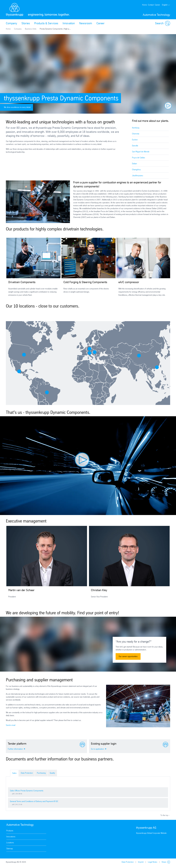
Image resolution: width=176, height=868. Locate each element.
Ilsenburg (136, 128)
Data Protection (27, 773)
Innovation (69, 23)
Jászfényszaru (137, 176)
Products (10, 831)
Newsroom (86, 23)
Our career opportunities (128, 656)
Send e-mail (11, 725)
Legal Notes (153, 862)
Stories (26, 23)
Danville (135, 146)
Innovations (11, 837)
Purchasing (41, 773)
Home (145, 5)
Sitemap (10, 849)
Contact (151, 5)
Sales (14, 773)
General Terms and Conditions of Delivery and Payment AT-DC (34, 801)
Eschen (135, 140)
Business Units (31, 29)
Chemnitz (136, 134)
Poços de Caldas (138, 158)
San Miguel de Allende (141, 152)
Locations (10, 843)
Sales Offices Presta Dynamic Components (27, 791)
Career (157, 5)
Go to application (99, 749)
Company (11, 23)
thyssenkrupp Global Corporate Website (151, 833)
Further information (16, 749)
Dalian (134, 164)
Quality (52, 773)
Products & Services (46, 23)
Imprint (141, 862)
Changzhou (136, 170)
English (166, 5)
